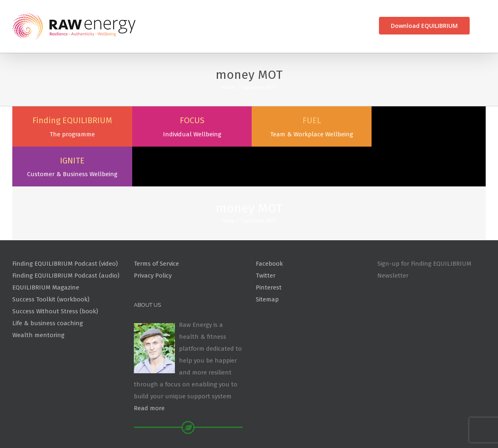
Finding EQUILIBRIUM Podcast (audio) (66, 235)
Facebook (269, 224)
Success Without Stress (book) (55, 271)
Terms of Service (156, 224)
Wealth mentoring (38, 295)
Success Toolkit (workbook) (51, 259)
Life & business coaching (48, 283)
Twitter (266, 235)
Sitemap (267, 259)
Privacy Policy (153, 235)
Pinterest (269, 247)
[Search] (484, 26)
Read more (149, 368)
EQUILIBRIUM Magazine (46, 247)
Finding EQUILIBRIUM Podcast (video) (65, 224)
